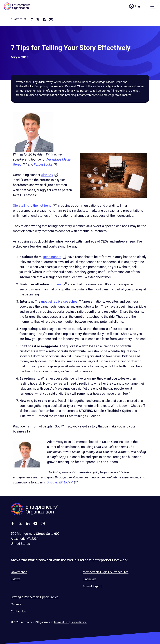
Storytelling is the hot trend (35, 205)
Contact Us (18, 611)
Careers (16, 604)
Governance (19, 572)
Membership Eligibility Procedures (106, 572)
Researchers (55, 257)
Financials (90, 579)
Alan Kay (50, 175)
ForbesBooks (46, 164)
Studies (59, 284)
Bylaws (16, 579)
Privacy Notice (79, 622)
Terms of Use (61, 622)
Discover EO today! (62, 482)
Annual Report (92, 586)
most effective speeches (62, 301)
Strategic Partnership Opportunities (35, 597)
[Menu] (153, 6)
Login (135, 6)
